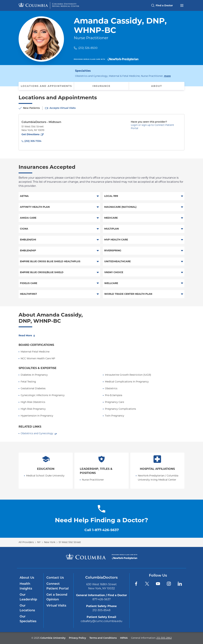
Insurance (101, 86)
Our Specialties (28, 619)
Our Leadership (28, 597)
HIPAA (124, 638)
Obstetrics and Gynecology (37, 433)
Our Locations (27, 608)
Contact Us (55, 578)
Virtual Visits (56, 606)
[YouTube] (158, 584)
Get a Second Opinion (57, 597)
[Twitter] (147, 584)
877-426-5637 (101, 599)
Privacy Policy (77, 638)
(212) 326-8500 (88, 48)
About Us (27, 578)
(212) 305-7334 (33, 141)
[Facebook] (136, 584)
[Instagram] (169, 584)
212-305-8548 (101, 610)
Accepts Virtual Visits (63, 108)
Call (102, 530)
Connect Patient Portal (57, 586)
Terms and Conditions (103, 638)
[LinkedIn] (180, 584)
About (157, 86)
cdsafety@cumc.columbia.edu (101, 621)
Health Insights (26, 586)
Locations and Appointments (46, 86)
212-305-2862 (164, 638)
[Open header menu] (182, 5)
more (167, 76)
